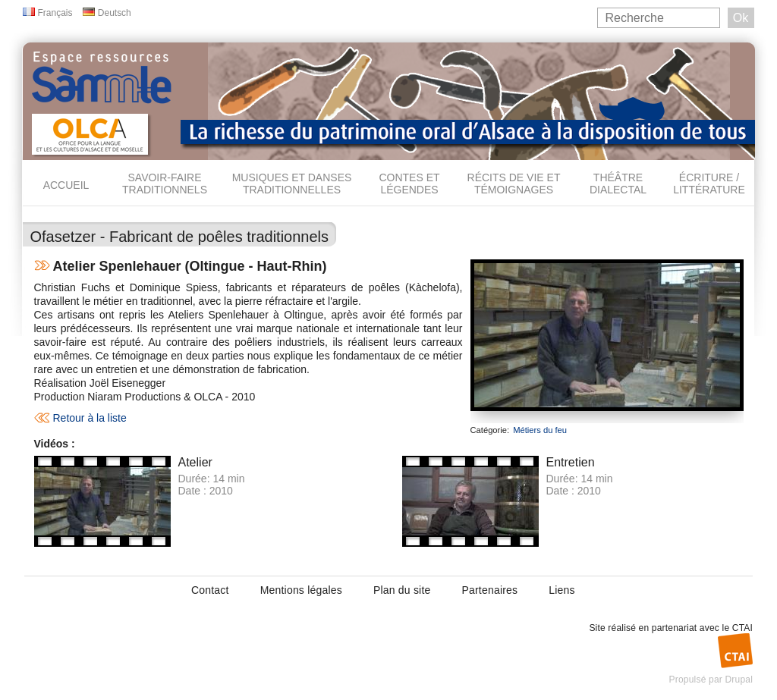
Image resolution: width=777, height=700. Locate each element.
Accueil (66, 185)
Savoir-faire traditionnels (165, 184)
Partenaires (489, 590)
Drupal (739, 680)
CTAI (742, 628)
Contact (210, 590)
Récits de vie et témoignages (514, 184)
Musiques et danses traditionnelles (292, 184)
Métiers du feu (540, 430)
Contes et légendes (409, 184)
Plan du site (402, 590)
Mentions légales (301, 590)
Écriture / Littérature (709, 184)
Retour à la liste (90, 418)
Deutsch (115, 13)
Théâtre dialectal (618, 184)
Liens (562, 590)
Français (55, 13)
